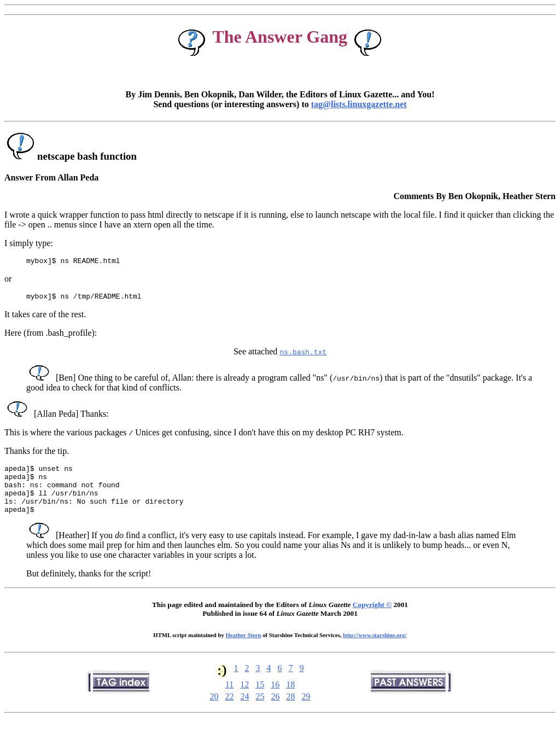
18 (290, 698)
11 (229, 698)
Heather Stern (244, 648)
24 (245, 710)
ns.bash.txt (303, 355)
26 (276, 710)
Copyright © (372, 618)
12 (244, 698)
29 (306, 710)
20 (214, 710)
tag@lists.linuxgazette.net (359, 104)
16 (275, 698)
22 (230, 710)
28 (291, 710)
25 (260, 710)
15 (260, 698)
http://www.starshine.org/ (375, 648)
